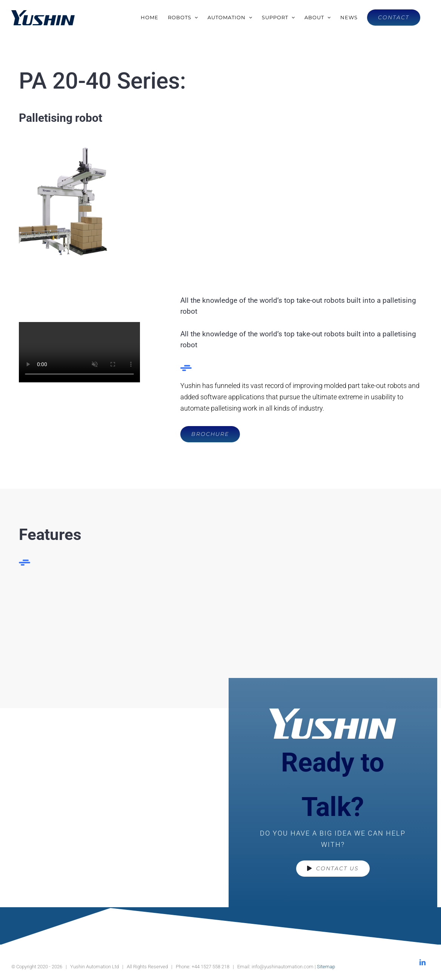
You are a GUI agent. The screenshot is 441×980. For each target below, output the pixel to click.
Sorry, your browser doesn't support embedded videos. (79, 352)
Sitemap (326, 967)
